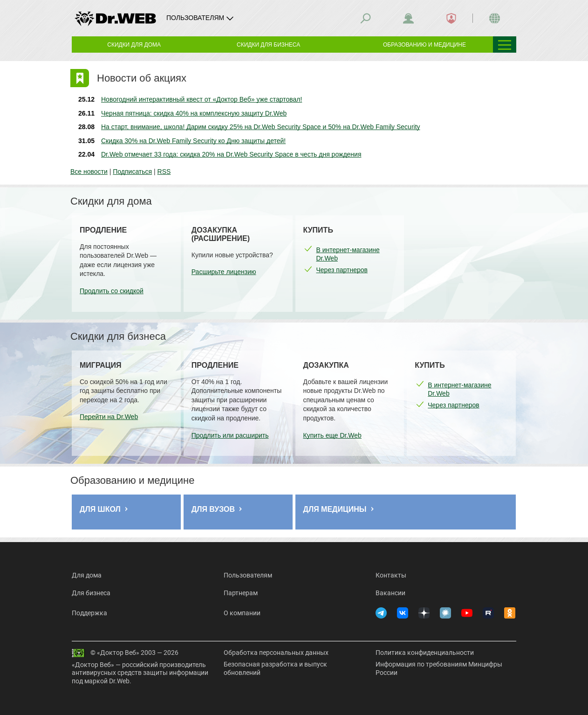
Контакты (391, 575)
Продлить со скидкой (112, 291)
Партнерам (241, 593)
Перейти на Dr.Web (109, 417)
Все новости (89, 172)
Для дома (87, 575)
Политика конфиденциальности (425, 653)
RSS (164, 172)
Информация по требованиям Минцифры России (439, 668)
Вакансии (390, 593)
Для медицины (335, 509)
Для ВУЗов (213, 509)
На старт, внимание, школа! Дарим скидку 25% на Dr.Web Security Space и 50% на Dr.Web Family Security (261, 127)
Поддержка (89, 613)
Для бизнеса (91, 593)
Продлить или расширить (230, 435)
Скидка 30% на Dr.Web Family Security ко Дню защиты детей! (193, 141)
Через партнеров (342, 270)
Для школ (100, 509)
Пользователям (248, 575)
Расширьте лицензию (224, 272)
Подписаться (132, 172)
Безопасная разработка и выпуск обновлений (275, 668)
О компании (242, 613)
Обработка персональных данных (276, 653)
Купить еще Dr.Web (332, 435)
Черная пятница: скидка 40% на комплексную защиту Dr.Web (194, 113)
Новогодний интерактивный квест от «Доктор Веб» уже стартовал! (202, 99)
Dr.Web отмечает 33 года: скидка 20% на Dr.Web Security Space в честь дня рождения (231, 154)
